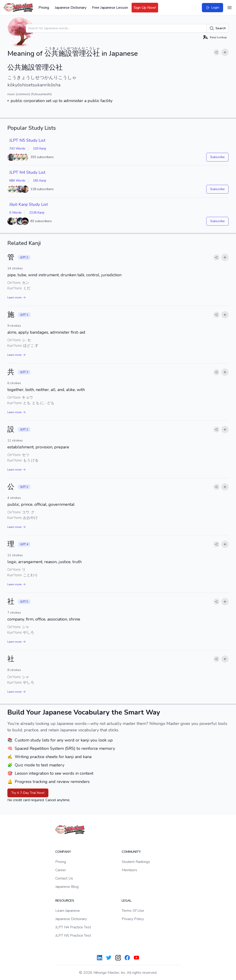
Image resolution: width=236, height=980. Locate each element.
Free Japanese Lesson (110, 8)
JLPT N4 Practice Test (73, 927)
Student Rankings (136, 862)
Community (131, 852)
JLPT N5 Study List (27, 140)
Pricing (44, 8)
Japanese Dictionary (71, 8)
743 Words (17, 149)
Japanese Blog (67, 887)
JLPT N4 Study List (27, 172)
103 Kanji (40, 149)
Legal (127, 901)
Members (129, 870)
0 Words (15, 213)
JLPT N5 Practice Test (73, 936)
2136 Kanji (37, 213)
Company (63, 852)
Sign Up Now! (145, 8)
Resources (65, 901)
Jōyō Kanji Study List (29, 204)
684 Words (17, 181)
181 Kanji (40, 181)
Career (61, 870)
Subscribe (217, 157)
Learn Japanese (68, 911)
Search (218, 28)
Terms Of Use (133, 911)
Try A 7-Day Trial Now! (28, 793)
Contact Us (64, 878)
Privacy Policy (133, 919)
